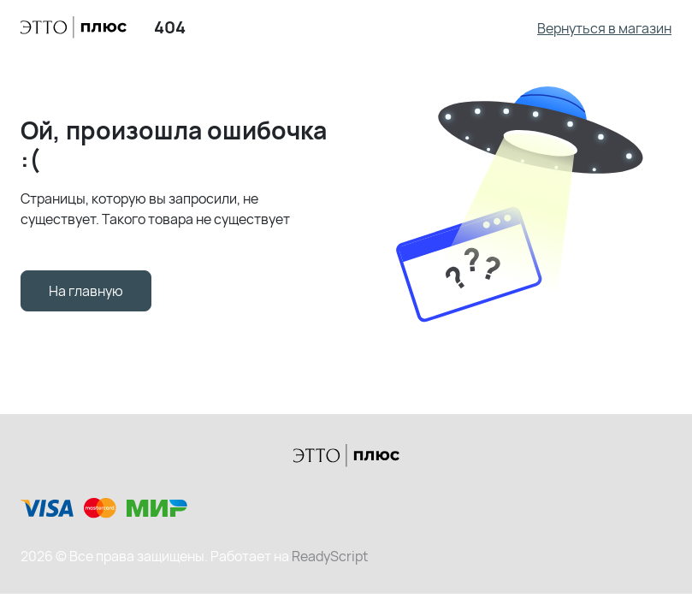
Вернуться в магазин (604, 28)
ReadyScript (330, 556)
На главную (86, 291)
